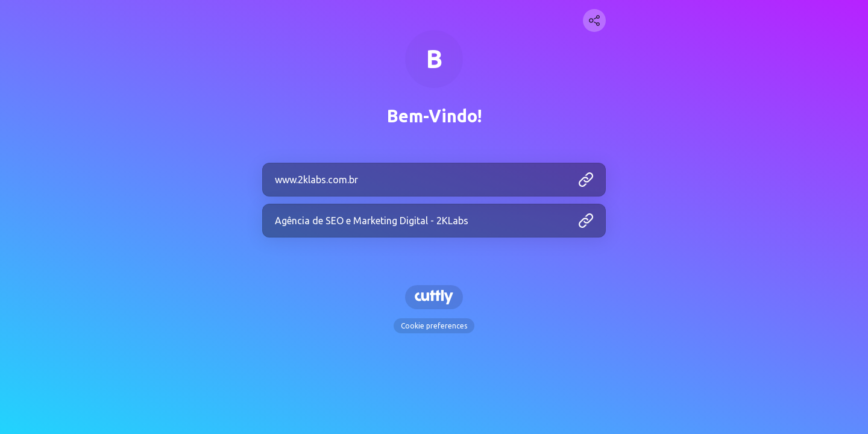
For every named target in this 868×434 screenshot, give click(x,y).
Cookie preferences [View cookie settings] (434, 326)
